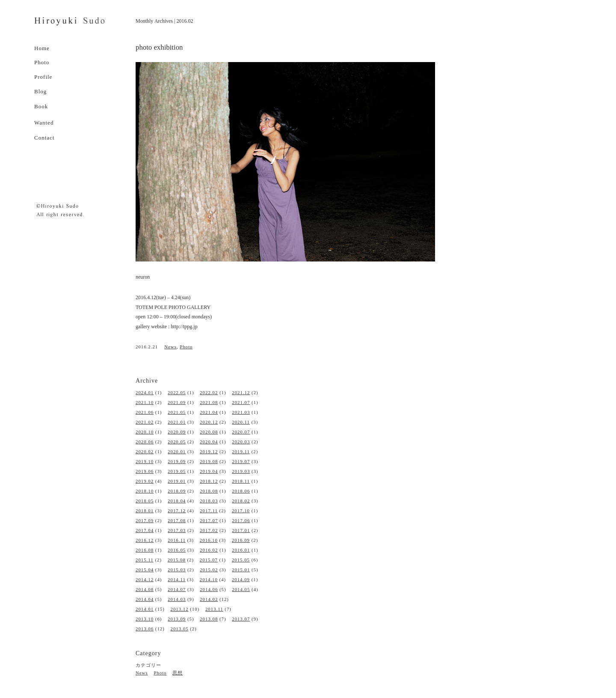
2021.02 (145, 422)
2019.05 (177, 471)
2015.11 (145, 560)
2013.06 (145, 629)
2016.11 (177, 540)
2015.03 (177, 570)
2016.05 (177, 550)
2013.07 (241, 619)
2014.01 (145, 609)
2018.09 (177, 491)
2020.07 (241, 432)
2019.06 (145, 471)
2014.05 (241, 589)
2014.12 (145, 579)
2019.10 (145, 461)
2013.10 (145, 619)
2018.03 (209, 501)
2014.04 (145, 599)
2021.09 (177, 402)
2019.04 (209, 471)
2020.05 (177, 442)
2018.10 (145, 491)
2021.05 (177, 412)
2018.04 (177, 501)
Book (41, 106)
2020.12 (209, 422)
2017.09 (145, 520)
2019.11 (241, 451)
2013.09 (177, 619)
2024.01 (145, 392)
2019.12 (209, 451)
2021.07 (241, 402)
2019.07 (241, 461)
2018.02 (241, 501)
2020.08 (209, 432)
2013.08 (209, 619)
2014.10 (209, 579)
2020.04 (209, 442)
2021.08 (209, 402)
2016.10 (209, 540)
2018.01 (145, 511)
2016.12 (145, 540)
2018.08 (209, 491)
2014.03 (177, 599)
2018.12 (209, 481)
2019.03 (241, 471)
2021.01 (177, 422)
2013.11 (214, 609)
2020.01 (177, 451)
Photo (42, 62)
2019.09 (177, 461)
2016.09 (241, 540)
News (170, 347)
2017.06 (241, 520)
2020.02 (145, 451)
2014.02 (209, 599)
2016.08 (145, 550)
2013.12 (179, 609)
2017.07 (209, 520)
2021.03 (241, 412)
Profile (43, 77)
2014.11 (177, 579)
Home (42, 48)
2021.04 (209, 412)
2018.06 (241, 491)
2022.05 (177, 392)
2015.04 (145, 570)
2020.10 (145, 432)
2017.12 (177, 511)
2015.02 (209, 570)
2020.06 (145, 442)
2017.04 (145, 530)
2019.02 (145, 481)
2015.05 (241, 560)
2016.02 (209, 550)
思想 (178, 673)
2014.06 (209, 589)
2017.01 (241, 530)
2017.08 (177, 520)
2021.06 (145, 412)
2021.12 (241, 392)
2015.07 (209, 560)
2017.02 (209, 530)
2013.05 (179, 629)
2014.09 (241, 579)
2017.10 (241, 511)
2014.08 (145, 589)
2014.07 (177, 589)
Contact (44, 138)
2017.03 (177, 530)
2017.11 (209, 511)
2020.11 (241, 422)
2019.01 (177, 481)
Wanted (44, 123)
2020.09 (177, 432)
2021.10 (145, 402)
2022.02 (209, 392)
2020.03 (241, 442)
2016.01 (241, 550)
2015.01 (241, 570)
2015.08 (177, 560)
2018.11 (241, 481)
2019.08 (209, 461)
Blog (40, 91)
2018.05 (145, 501)
